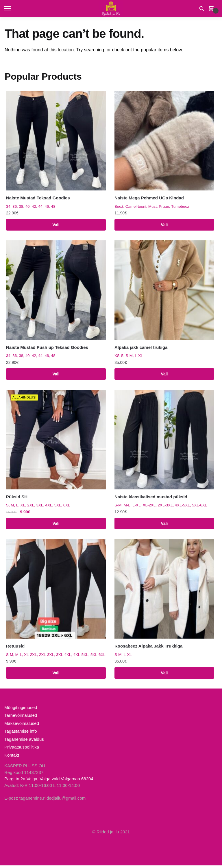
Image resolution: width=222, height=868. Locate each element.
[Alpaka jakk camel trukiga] (164, 291)
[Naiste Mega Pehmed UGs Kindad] (164, 141)
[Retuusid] (56, 591)
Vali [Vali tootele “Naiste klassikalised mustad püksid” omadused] (164, 525)
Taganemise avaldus (24, 741)
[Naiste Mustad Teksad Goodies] (56, 141)
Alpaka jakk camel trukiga (141, 348)
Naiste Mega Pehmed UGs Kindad (149, 198)
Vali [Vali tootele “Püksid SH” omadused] (56, 525)
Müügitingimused (21, 710)
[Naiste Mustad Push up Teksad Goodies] (56, 291)
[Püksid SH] (56, 441)
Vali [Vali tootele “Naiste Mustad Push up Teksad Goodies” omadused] (56, 375)
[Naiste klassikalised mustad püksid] (164, 441)
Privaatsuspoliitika (22, 750)
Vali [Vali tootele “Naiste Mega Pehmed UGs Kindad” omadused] (164, 225)
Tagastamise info (21, 734)
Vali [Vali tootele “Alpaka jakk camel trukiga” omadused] (164, 375)
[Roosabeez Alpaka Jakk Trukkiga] (164, 591)
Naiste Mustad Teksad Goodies (38, 198)
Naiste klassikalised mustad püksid (151, 498)
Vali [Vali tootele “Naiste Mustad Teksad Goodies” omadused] (56, 225)
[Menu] (13, 9)
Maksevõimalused (22, 726)
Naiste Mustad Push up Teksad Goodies (47, 348)
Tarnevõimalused (21, 718)
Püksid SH (17, 498)
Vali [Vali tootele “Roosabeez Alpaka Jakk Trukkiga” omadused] (164, 675)
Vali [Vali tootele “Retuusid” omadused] (56, 675)
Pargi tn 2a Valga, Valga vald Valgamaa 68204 (49, 781)
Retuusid (15, 648)
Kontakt (12, 757)
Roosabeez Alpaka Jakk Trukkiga (148, 648)
